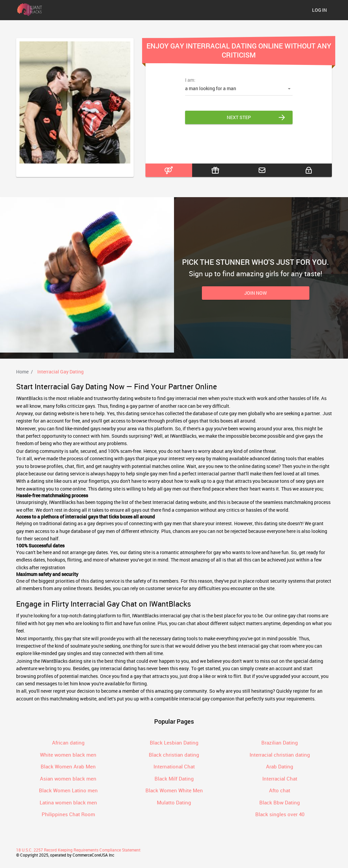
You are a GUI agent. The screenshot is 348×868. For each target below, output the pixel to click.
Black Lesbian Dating (174, 743)
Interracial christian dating (280, 755)
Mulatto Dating (174, 802)
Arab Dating (280, 766)
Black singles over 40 (280, 814)
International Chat (174, 766)
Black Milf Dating (174, 779)
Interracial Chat (280, 779)
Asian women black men (68, 779)
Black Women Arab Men (68, 766)
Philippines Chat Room (68, 814)
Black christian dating (174, 755)
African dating (68, 743)
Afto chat (280, 790)
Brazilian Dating (280, 743)
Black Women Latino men (68, 790)
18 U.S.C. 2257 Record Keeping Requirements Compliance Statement (78, 850)
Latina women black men (68, 802)
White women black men (68, 755)
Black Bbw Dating (280, 802)
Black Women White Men (174, 790)
